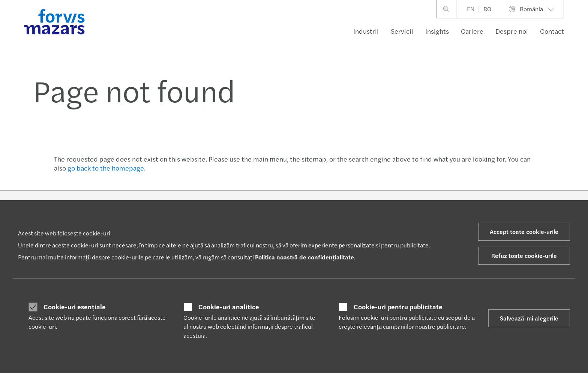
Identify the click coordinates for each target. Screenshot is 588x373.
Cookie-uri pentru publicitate (398, 307)
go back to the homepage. (106, 168)
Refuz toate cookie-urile (524, 255)
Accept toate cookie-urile (524, 231)
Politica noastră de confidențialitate (304, 257)
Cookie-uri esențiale (75, 307)
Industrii (366, 31)
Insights (437, 31)
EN (471, 9)
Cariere (472, 31)
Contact (552, 31)
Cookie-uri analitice (229, 307)
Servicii (402, 31)
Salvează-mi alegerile (529, 318)
